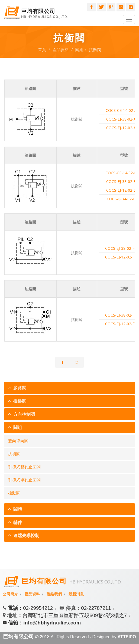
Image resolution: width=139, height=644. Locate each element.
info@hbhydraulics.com (52, 623)
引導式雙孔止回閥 (24, 467)
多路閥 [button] (19, 388)
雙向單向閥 (18, 441)
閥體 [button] (17, 509)
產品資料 (61, 49)
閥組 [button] (17, 427)
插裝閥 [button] (19, 401)
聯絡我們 (54, 594)
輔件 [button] (17, 523)
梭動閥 (14, 493)
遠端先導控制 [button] (26, 536)
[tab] (69, 388)
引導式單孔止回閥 (24, 480)
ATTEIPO (127, 637)
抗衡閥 (95, 49)
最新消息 (76, 594)
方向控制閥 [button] (24, 414)
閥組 (79, 49)
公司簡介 (10, 594)
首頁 (42, 49)
